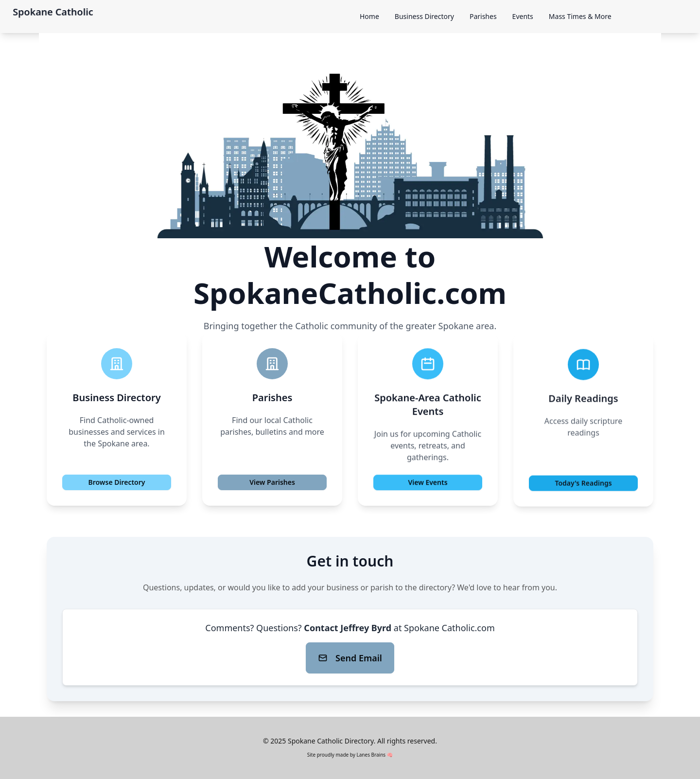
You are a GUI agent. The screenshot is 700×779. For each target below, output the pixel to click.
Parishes (483, 16)
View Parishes (272, 482)
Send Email (350, 658)
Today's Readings (583, 485)
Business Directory (424, 16)
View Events (428, 484)
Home (369, 16)
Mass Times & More (580, 16)
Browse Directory (116, 483)
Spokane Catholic (53, 12)
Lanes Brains (371, 755)
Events (523, 16)
